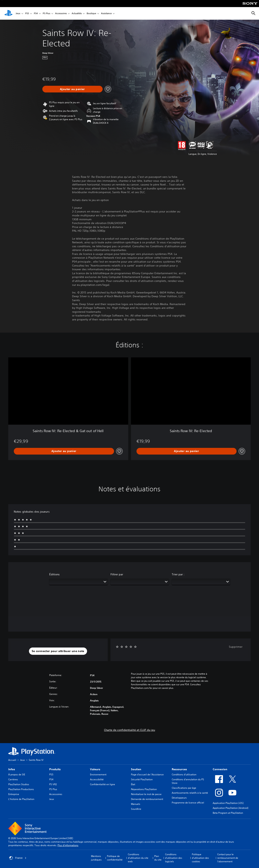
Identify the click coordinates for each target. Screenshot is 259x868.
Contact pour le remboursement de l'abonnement (228, 858)
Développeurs (179, 798)
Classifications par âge (184, 788)
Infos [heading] (12, 769)
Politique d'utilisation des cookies (200, 858)
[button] (58, 651)
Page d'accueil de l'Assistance (147, 774)
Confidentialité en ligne (103, 784)
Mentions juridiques (96, 858)
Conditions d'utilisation (184, 774)
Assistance (106, 13)
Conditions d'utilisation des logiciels (174, 858)
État (133, 784)
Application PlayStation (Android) (231, 808)
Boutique (91, 13)
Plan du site (158, 858)
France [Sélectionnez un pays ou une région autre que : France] (18, 858)
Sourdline (136, 809)
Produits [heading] (55, 769)
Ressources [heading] (179, 769)
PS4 (36, 13)
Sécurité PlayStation (142, 779)
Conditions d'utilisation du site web (138, 858)
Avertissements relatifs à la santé (190, 793)
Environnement (98, 774)
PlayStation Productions (21, 789)
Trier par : (178, 574)
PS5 (27, 13)
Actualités (77, 13)
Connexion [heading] (220, 769)
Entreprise (14, 794)
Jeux (18, 13)
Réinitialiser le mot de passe (146, 794)
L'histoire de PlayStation (21, 799)
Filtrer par (117, 574)
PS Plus (46, 13)
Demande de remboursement (147, 799)
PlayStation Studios (19, 784)
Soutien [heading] (136, 769)
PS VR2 (53, 784)
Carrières (13, 779)
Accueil (12, 760)
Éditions (54, 574)
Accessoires (61, 13)
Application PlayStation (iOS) (228, 803)
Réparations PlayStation (144, 789)
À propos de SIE (17, 774)
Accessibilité (97, 779)
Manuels (136, 804)
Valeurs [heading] (95, 769)
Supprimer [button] (236, 647)
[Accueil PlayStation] (8, 13)
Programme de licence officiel (188, 803)
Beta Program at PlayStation (228, 813)
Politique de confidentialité (115, 858)
